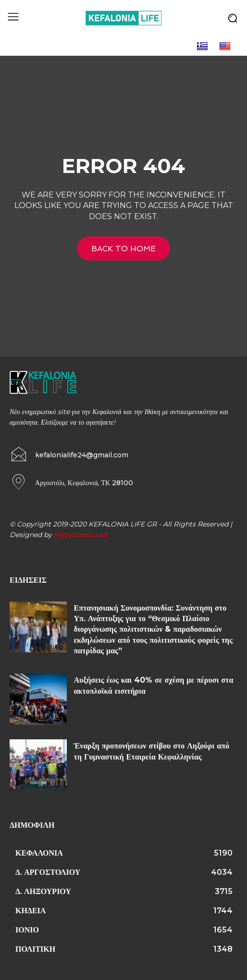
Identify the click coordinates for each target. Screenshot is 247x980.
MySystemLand (81, 535)
